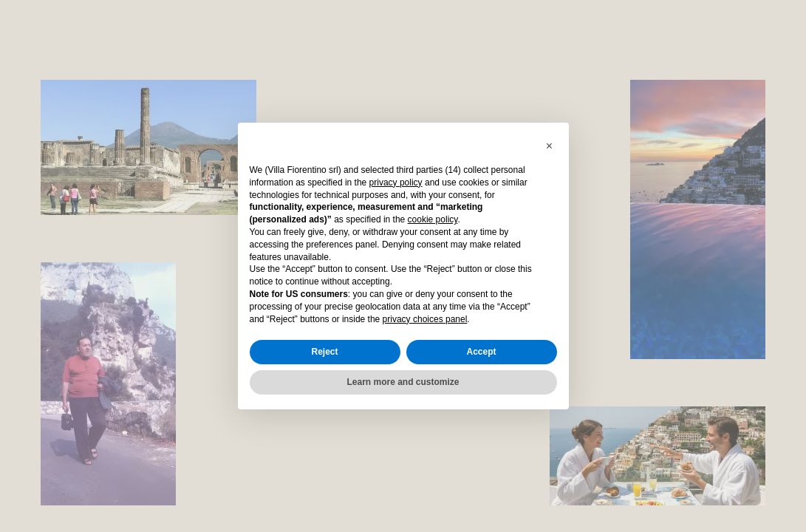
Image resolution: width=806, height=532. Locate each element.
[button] (550, 146)
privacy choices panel (425, 319)
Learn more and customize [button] (403, 382)
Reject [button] (324, 352)
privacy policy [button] (396, 183)
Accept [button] (481, 352)
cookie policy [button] (433, 219)
